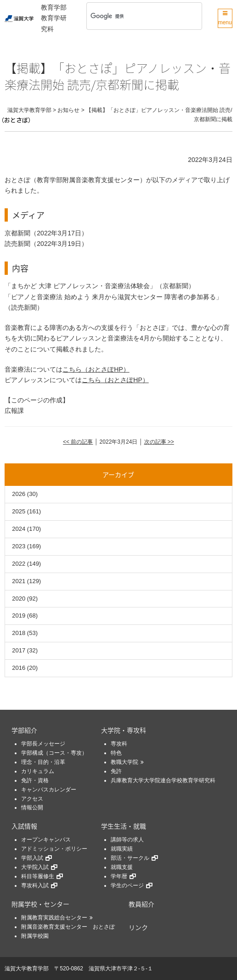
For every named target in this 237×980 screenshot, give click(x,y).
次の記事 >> (159, 442)
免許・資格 (35, 780)
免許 (116, 771)
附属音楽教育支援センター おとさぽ (68, 927)
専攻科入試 (35, 885)
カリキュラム (38, 771)
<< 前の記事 (78, 442)
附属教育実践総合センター (54, 918)
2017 (19, 650)
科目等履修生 (38, 876)
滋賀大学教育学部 (27, 969)
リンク (138, 927)
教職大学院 (124, 762)
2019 (19, 615)
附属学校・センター (40, 904)
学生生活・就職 (124, 826)
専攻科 (119, 744)
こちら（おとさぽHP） (96, 369)
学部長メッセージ (43, 744)
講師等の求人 (127, 840)
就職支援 (122, 867)
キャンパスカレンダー (49, 790)
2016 (19, 668)
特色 (116, 753)
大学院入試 (35, 867)
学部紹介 (24, 730)
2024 (19, 529)
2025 (19, 511)
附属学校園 (35, 936)
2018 (19, 633)
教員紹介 (141, 904)
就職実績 (122, 849)
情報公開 (32, 807)
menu (225, 18)
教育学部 (54, 7)
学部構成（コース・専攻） (54, 753)
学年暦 (119, 876)
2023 (19, 546)
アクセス (32, 799)
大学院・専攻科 (124, 730)
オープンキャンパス (46, 840)
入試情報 (24, 826)
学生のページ (127, 885)
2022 (19, 564)
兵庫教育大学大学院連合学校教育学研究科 (163, 780)
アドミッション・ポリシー (54, 849)
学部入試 (32, 858)
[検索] (132, 16)
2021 (19, 581)
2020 (19, 599)
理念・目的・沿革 (43, 762)
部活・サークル (130, 858)
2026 (19, 494)
